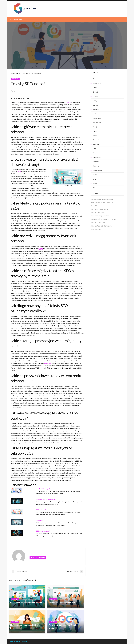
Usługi (95, 179)
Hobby (95, 101)
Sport (95, 153)
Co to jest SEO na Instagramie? (46, 499)
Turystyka (96, 166)
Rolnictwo (96, 144)
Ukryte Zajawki (98, 170)
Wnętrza (96, 183)
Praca (95, 131)
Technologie (97, 157)
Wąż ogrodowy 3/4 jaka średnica (101, 226)
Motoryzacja (97, 118)
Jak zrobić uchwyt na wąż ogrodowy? (102, 199)
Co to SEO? (40, 520)
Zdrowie (95, 188)
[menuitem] (16, 20)
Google (41, 249)
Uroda (95, 175)
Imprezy (95, 105)
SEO (17, 102)
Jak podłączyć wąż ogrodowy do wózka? (104, 219)
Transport (96, 162)
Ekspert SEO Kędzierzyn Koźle (62, 603)
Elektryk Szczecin (96, 229)
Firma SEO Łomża (96, 206)
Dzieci (95, 88)
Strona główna (16, 20)
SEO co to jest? (41, 510)
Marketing (25, 73)
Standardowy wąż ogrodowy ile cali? (102, 202)
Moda (95, 114)
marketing (48, 363)
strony (69, 102)
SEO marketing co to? (43, 531)
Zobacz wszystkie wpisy (38, 557)
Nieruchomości (97, 122)
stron (19, 171)
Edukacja (96, 92)
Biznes (95, 79)
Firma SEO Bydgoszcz (98, 222)
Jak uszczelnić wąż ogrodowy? (100, 216)
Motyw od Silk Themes (18, 641)
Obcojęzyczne (97, 127)
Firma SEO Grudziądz (97, 212)
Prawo (95, 136)
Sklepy (95, 149)
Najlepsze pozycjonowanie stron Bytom (25, 626)
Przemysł (96, 140)
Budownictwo (97, 83)
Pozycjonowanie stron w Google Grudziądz (63, 626)
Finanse (95, 96)
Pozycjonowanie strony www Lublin (26, 603)
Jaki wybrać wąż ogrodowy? (100, 209)
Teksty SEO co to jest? (43, 489)
